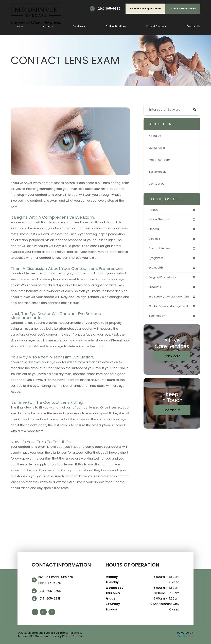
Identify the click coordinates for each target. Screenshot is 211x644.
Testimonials (158, 172)
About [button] (48, 26)
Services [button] (79, 26)
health (154, 210)
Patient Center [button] (156, 26)
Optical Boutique (116, 26)
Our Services (158, 148)
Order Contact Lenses (183, 9)
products (155, 289)
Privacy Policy (61, 636)
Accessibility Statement (33, 636)
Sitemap (78, 636)
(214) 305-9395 (108, 9)
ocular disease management (170, 309)
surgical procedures (163, 279)
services (155, 240)
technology (157, 319)
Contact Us (193, 26)
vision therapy (160, 220)
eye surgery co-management (171, 299)
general (155, 230)
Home (19, 26)
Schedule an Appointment (145, 9)
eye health (156, 269)
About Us (155, 136)
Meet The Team (160, 160)
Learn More (172, 359)
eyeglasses (157, 259)
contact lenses (160, 249)
